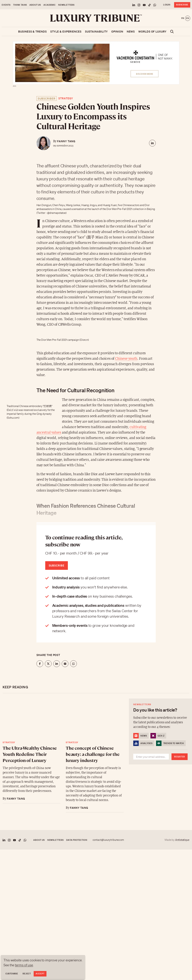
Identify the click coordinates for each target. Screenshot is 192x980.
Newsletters (66, 5)
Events (6, 5)
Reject (27, 974)
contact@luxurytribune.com (108, 840)
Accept (40, 974)
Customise (12, 974)
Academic (50, 5)
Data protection (77, 840)
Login (167, 5)
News (131, 31)
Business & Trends (32, 31)
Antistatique (182, 840)
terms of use (24, 965)
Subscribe (182, 5)
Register (180, 757)
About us (35, 5)
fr (183, 18)
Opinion (117, 31)
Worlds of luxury (152, 31)
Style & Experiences (66, 31)
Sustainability (97, 31)
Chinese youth (126, 359)
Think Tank (20, 5)
